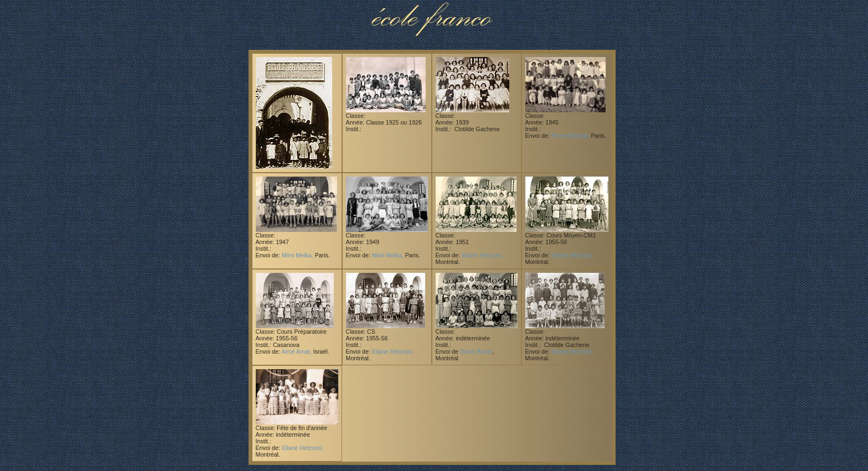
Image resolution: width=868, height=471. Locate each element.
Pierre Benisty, (570, 136)
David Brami (476, 351)
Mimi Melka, (298, 255)
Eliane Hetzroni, (482, 255)
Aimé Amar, (296, 351)
